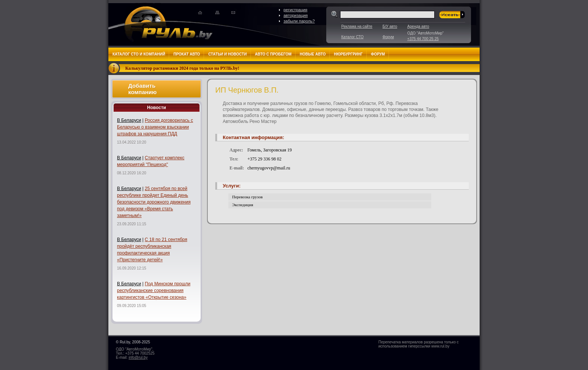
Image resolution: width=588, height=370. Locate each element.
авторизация (296, 15)
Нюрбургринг (348, 54)
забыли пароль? (299, 21)
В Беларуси (129, 120)
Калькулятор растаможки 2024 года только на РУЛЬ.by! (182, 68)
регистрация (295, 10)
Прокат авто (187, 54)
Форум (388, 37)
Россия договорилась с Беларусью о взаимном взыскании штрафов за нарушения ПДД (155, 127)
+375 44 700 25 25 (423, 39)
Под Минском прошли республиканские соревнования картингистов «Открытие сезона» (154, 291)
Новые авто (313, 54)
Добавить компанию (142, 89)
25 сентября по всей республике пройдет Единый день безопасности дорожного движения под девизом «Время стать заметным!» (154, 202)
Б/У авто (390, 26)
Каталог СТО (352, 37)
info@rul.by (138, 357)
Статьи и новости (227, 54)
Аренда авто (418, 26)
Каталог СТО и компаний (139, 54)
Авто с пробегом (273, 54)
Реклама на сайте (357, 26)
